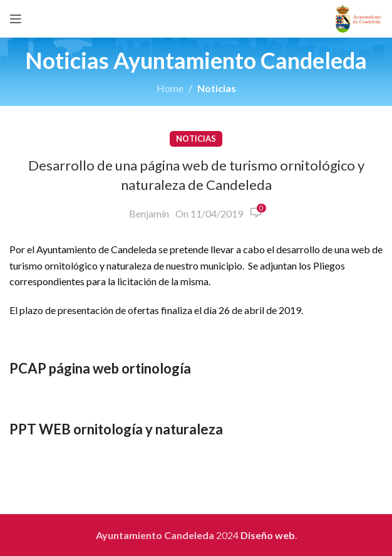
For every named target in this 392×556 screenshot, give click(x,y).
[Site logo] (358, 17)
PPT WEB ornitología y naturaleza (116, 429)
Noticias (217, 88)
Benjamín (149, 213)
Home (170, 88)
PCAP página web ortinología (100, 368)
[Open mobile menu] (16, 19)
